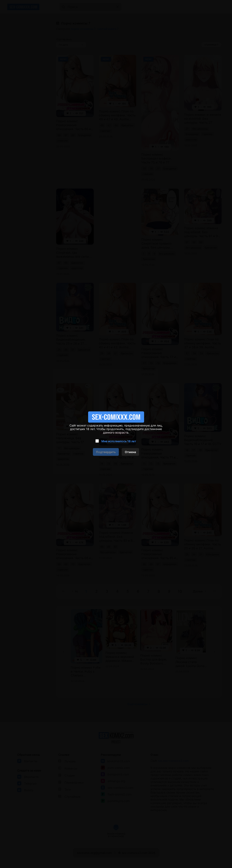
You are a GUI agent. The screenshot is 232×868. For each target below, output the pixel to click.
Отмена (130, 452)
